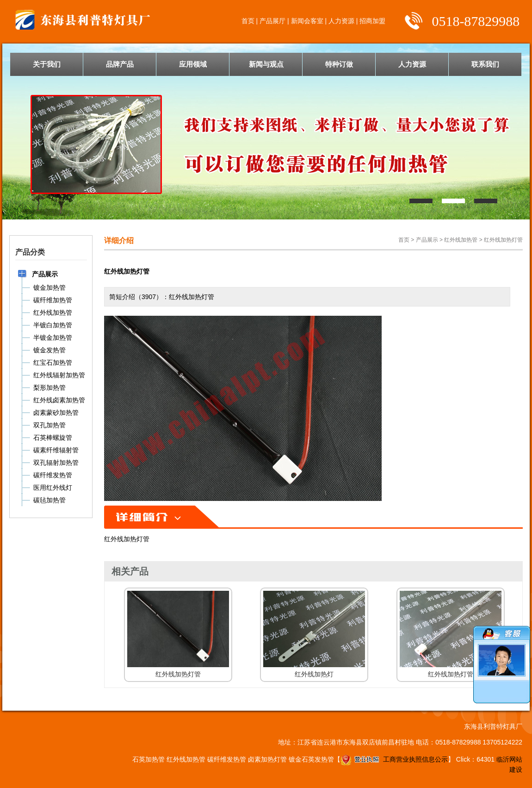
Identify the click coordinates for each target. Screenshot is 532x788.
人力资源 (341, 21)
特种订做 (339, 64)
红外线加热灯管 (503, 240)
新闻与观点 (266, 64)
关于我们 (47, 64)
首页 (248, 21)
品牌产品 (120, 64)
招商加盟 (372, 21)
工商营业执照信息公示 (394, 759)
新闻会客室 (307, 21)
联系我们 (485, 64)
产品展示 (427, 240)
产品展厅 (272, 21)
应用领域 (193, 64)
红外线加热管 (461, 240)
